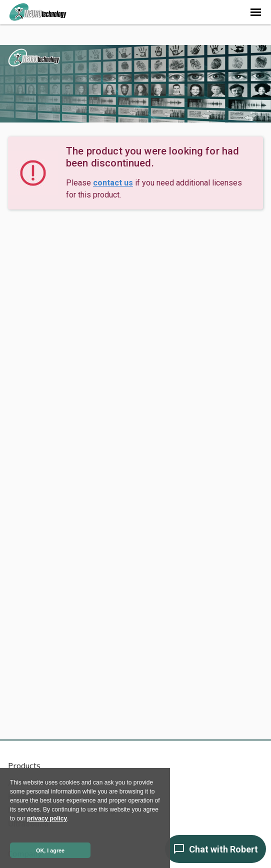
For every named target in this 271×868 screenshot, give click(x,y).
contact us (113, 183)
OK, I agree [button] (50, 850)
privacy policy (47, 818)
